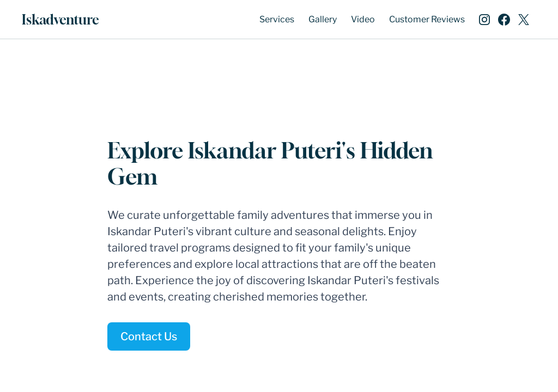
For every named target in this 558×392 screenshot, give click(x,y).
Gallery (323, 19)
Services (277, 19)
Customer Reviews (427, 19)
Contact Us (149, 336)
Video (363, 19)
